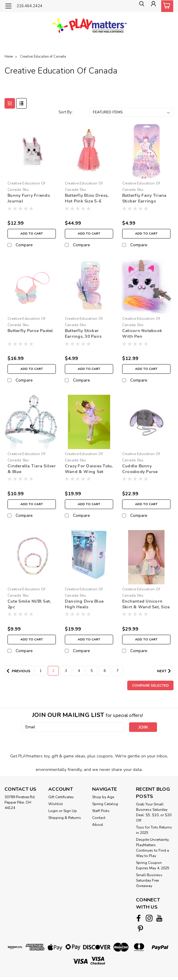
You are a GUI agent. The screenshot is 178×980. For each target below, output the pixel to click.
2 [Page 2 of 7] (53, 671)
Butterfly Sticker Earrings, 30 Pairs (83, 334)
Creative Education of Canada (43, 57)
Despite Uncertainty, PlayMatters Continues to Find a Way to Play (153, 848)
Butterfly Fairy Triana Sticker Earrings (144, 198)
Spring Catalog (105, 804)
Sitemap (57, 971)
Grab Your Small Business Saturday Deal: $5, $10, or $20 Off (154, 812)
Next (165, 671)
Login (53, 811)
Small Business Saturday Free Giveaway (149, 880)
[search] (139, 6)
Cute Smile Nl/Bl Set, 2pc (29, 604)
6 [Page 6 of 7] (105, 671)
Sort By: (66, 112)
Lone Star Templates (131, 971)
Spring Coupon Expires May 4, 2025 (153, 865)
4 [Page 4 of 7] (79, 671)
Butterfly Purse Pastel (30, 331)
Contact (99, 818)
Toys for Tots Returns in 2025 (154, 830)
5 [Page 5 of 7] (92, 671)
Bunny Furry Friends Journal (29, 198)
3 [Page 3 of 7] (66, 671)
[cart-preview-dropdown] (166, 6)
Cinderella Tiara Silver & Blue (32, 469)
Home (9, 57)
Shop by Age (103, 797)
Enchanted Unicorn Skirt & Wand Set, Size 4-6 (146, 604)
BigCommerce (90, 971)
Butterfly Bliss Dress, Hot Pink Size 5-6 (87, 198)
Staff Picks (101, 811)
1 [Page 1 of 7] (41, 671)
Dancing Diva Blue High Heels (84, 604)
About (98, 825)
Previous (18, 671)
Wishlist (56, 804)
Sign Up (70, 811)
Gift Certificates (61, 797)
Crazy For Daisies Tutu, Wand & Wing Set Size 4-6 (89, 469)
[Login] (152, 6)
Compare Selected (150, 685)
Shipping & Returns (65, 818)
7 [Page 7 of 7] (118, 671)
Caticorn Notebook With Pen (142, 334)
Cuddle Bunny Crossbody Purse (140, 469)
